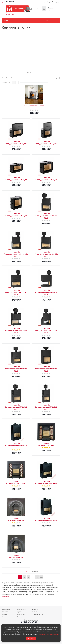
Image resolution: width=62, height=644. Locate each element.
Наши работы (22, 609)
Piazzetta (16, 143)
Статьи (34, 612)
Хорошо (31, 638)
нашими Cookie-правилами (49, 634)
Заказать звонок (22, 2)
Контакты (5, 617)
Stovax (46, 444)
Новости (35, 609)
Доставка (5, 612)
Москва (10, 15)
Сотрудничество (37, 614)
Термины (20, 612)
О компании (6, 609)
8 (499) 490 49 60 (9, 2)
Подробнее (5, 597)
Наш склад (20, 617)
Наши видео (21, 614)
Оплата (4, 614)
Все (41, 577)
